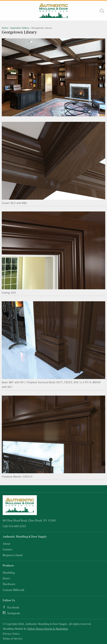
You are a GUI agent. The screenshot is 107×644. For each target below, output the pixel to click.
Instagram (14, 613)
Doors (6, 578)
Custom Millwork (14, 590)
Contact (7, 549)
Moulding (9, 572)
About (6, 544)
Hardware (9, 584)
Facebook (13, 607)
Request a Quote (13, 555)
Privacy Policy (11, 634)
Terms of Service (13, 638)
